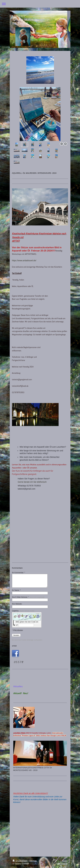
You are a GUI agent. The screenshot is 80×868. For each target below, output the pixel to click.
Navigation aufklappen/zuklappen (40, 4)
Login (65, 861)
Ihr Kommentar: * (19, 573)
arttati (14, 646)
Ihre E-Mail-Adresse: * (28, 597)
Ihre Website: (17, 604)
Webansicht (62, 864)
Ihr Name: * (16, 590)
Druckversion (20, 861)
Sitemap (33, 861)
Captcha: (23, 611)
